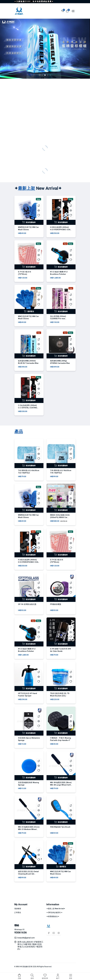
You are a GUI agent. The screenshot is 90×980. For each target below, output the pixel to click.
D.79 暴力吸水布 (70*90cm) (25, 273)
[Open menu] (73, 11)
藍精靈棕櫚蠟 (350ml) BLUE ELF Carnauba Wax (28, 362)
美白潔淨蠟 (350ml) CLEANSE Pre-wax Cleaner (58, 319)
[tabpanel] (45, 662)
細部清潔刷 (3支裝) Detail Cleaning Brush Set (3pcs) (28, 874)
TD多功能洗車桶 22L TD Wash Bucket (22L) (60, 695)
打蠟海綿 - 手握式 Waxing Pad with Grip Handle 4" (60, 739)
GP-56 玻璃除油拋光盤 (27, 604)
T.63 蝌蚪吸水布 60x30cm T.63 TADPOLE (29, 472)
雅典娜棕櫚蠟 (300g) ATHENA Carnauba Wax (60, 362)
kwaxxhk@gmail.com (26, 938)
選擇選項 (29, 311)
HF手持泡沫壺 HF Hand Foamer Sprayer (27, 695)
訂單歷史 (18, 913)
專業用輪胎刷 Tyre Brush (60, 827)
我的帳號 (18, 909)
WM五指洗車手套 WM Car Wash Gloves (28, 318)
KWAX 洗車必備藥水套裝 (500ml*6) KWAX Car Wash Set (60, 517)
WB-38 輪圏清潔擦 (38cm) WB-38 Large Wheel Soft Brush (61, 785)
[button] (40, 75)
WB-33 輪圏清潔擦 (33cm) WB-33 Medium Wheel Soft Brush (29, 829)
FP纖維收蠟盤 (56, 604)
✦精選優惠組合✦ (53, 916)
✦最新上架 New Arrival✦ (56, 909)
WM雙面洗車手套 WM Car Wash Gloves (28, 228)
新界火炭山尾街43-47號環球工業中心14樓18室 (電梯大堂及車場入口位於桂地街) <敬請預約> (30, 945)
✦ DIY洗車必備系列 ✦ (54, 913)
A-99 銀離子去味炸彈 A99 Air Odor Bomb (60, 650)
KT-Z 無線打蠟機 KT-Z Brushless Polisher (59, 273)
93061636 (21, 933)
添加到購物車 (29, 222)
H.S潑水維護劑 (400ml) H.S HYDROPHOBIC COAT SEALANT (61, 230)
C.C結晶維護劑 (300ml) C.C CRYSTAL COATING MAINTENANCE (28, 408)
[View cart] (67, 11)
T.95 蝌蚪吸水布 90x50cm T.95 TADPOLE (61, 472)
